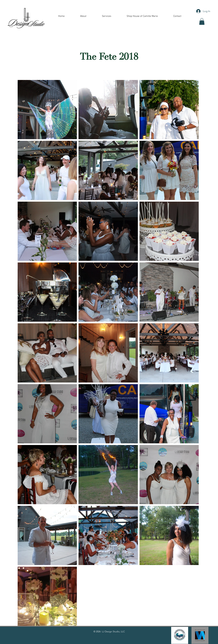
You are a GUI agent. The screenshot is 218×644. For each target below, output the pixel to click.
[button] (107, 16)
